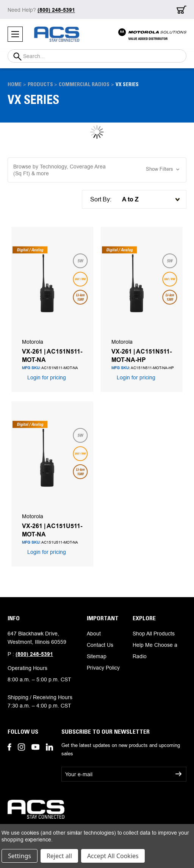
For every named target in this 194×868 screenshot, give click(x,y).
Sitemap (97, 656)
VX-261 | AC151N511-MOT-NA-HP (142, 355)
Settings (20, 856)
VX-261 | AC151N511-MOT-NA (52, 355)
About (94, 634)
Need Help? (41, 10)
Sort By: (101, 199)
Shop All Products (154, 634)
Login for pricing (46, 377)
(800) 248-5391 (34, 654)
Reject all (59, 856)
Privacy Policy (103, 668)
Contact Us (100, 645)
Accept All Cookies (113, 856)
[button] (97, 170)
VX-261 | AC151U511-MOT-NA (52, 530)
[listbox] (149, 199)
